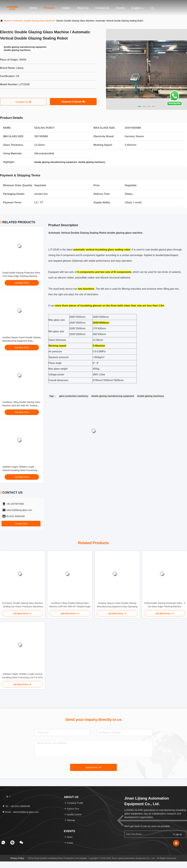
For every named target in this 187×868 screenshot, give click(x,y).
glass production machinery (74, 396)
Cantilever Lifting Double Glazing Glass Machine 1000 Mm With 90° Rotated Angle (21, 406)
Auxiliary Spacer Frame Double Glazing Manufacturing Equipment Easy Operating (21, 341)
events (120, 8)
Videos (66, 8)
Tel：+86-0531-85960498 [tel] (16, 806)
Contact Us (102, 8)
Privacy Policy (17, 858)
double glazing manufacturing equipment (113, 396)
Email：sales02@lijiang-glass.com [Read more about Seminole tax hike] (20, 812)
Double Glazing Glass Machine (39, 21)
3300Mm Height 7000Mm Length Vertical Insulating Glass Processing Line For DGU (20, 470)
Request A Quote (73, 102)
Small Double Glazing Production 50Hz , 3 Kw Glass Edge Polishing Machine (164, 605)
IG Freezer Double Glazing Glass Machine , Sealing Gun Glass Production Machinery (22, 605)
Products (49, 8)
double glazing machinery (151, 396)
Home (33, 8)
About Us (83, 8)
